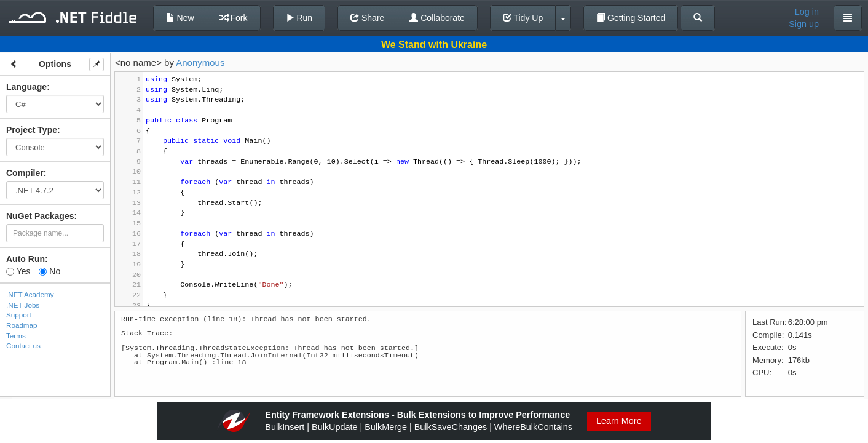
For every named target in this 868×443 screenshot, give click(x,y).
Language (26, 87)
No (49, 271)
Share (367, 18)
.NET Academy (30, 294)
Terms (16, 336)
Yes (18, 271)
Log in (807, 12)
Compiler (25, 173)
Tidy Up (523, 18)
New (180, 18)
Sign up (804, 24)
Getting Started (631, 18)
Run (299, 18)
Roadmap (22, 325)
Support (19, 315)
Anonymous (200, 62)
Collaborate (437, 18)
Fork (234, 18)
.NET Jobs (23, 305)
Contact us (23, 345)
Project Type (32, 130)
